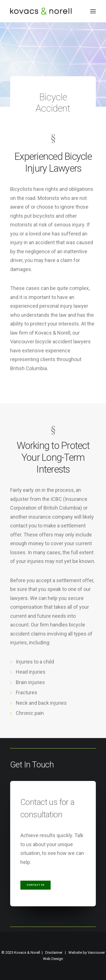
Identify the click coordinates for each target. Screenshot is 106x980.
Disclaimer (54, 952)
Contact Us (36, 885)
